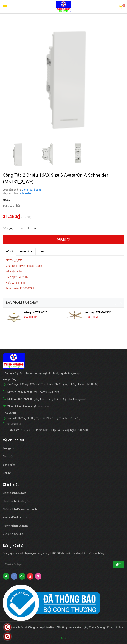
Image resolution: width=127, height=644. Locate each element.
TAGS (41, 252)
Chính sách (26, 252)
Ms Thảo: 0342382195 (47, 392)
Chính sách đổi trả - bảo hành (20, 509)
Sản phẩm (9, 465)
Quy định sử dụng (13, 534)
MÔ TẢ (9, 252)
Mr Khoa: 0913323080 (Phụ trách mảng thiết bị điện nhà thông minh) (47, 399)
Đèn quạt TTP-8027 (36, 312)
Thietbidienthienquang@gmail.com (28, 407)
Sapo (64, 638)
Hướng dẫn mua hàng (16, 526)
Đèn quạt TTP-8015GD (98, 312)
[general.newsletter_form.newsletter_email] (63, 564)
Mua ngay (63, 240)
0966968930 (15, 424)
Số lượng (8, 228)
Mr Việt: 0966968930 (20, 392)
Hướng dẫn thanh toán (16, 518)
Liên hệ (7, 473)
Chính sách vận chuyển (16, 501)
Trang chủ (9, 448)
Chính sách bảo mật (14, 493)
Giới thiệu (8, 457)
